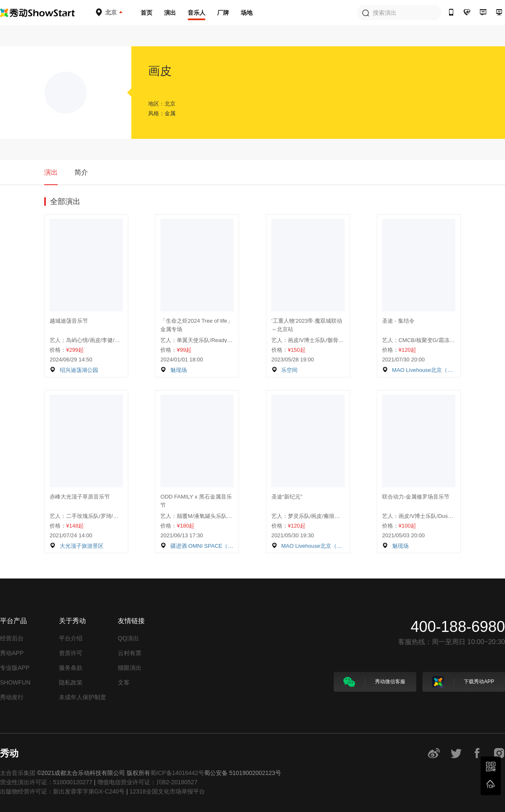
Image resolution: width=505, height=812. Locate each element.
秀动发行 (12, 697)
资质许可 (71, 653)
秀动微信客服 (374, 682)
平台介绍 (71, 638)
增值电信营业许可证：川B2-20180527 (147, 782)
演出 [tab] (51, 172)
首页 (146, 13)
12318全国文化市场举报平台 (167, 791)
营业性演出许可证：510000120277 (46, 782)
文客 (124, 682)
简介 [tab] (81, 172)
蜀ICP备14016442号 (177, 773)
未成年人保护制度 (82, 697)
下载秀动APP (463, 682)
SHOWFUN (15, 682)
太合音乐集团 (18, 773)
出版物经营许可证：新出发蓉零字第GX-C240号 (62, 791)
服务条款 (71, 668)
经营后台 (12, 638)
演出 (170, 13)
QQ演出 (128, 638)
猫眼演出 (130, 668)
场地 (247, 13)
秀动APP (12, 653)
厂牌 (223, 13)
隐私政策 (71, 682)
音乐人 (197, 13)
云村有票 (130, 653)
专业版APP (15, 668)
